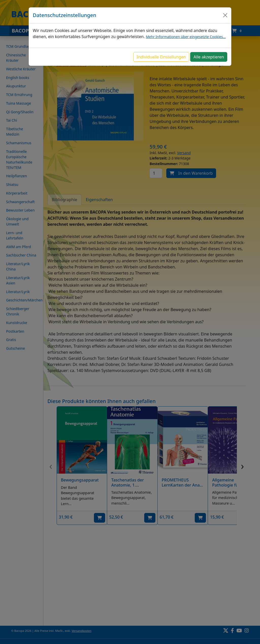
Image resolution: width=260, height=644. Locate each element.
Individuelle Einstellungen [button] (161, 57)
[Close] (225, 15)
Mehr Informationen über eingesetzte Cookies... (186, 37)
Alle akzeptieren (209, 57)
